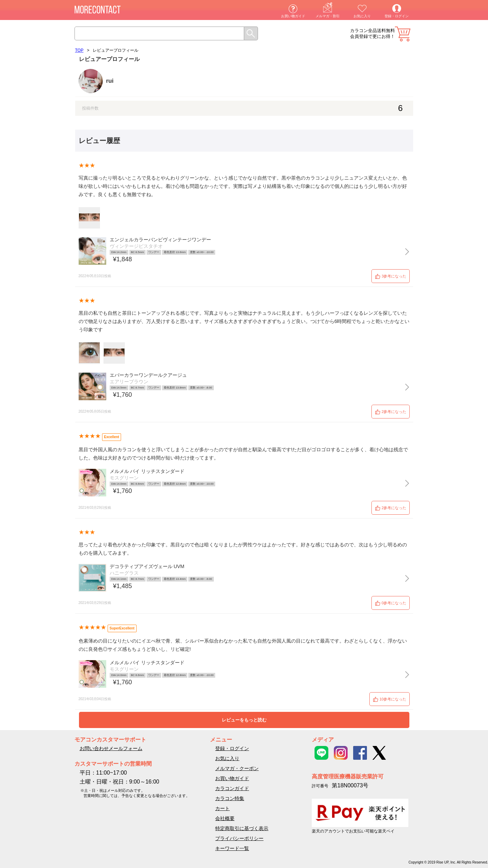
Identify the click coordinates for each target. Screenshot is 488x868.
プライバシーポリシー (239, 838)
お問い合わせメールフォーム (111, 748)
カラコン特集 (230, 798)
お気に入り (362, 16)
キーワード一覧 (232, 848)
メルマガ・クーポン (237, 768)
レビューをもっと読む (244, 720)
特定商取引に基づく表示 (242, 828)
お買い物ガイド (293, 16)
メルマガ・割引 (328, 16)
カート (403, 34)
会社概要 (225, 818)
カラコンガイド (232, 788)
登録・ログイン (397, 16)
